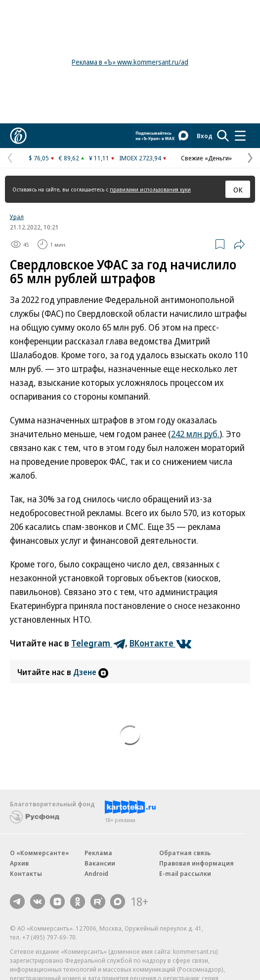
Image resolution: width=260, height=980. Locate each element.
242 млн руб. (195, 434)
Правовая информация (196, 863)
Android (96, 873)
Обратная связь (185, 853)
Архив (19, 863)
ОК (238, 189)
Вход (205, 136)
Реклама (98, 853)
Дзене (91, 672)
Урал (17, 217)
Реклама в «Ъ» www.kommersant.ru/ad (130, 62)
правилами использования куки (150, 189)
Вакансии (100, 863)
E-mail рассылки (185, 873)
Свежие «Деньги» (206, 158)
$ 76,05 (39, 158)
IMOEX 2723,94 (140, 158)
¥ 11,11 (99, 158)
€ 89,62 (69, 158)
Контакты (26, 873)
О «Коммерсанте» (40, 853)
